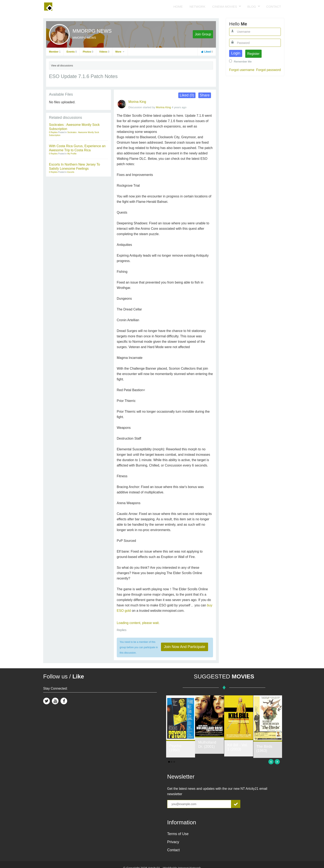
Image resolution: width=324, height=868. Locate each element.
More (120, 52)
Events (72, 52)
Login (236, 53)
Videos (104, 52)
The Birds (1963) (264, 749)
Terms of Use (178, 834)
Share (205, 95)
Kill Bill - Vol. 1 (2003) (238, 747)
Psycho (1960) (175, 748)
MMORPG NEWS (92, 31)
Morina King (137, 102)
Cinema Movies (225, 7)
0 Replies (54, 132)
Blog (252, 7)
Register (253, 54)
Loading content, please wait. (138, 623)
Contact (274, 7)
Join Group (203, 34)
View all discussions (62, 66)
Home (178, 7)
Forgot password (269, 70)
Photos (88, 52)
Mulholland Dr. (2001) (207, 744)
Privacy (173, 842)
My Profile (72, 154)
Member (55, 52)
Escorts (71, 172)
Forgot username (242, 70)
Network (197, 7)
